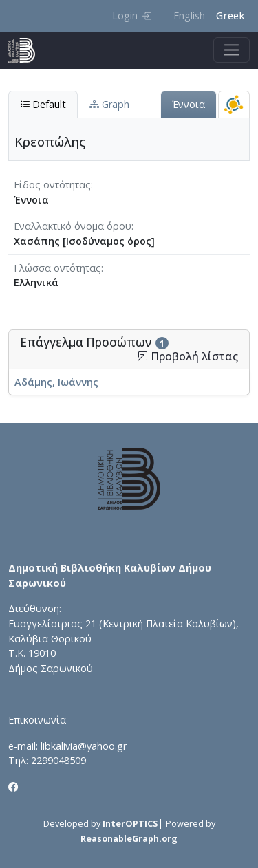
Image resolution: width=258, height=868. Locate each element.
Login (132, 15)
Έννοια (189, 104)
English (189, 15)
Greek (230, 15)
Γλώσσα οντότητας (57, 268)
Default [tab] (43, 104)
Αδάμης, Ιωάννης (56, 382)
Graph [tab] (109, 104)
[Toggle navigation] (232, 50)
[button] (142, 356)
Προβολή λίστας (187, 357)
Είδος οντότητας (52, 185)
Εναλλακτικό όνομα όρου (73, 226)
